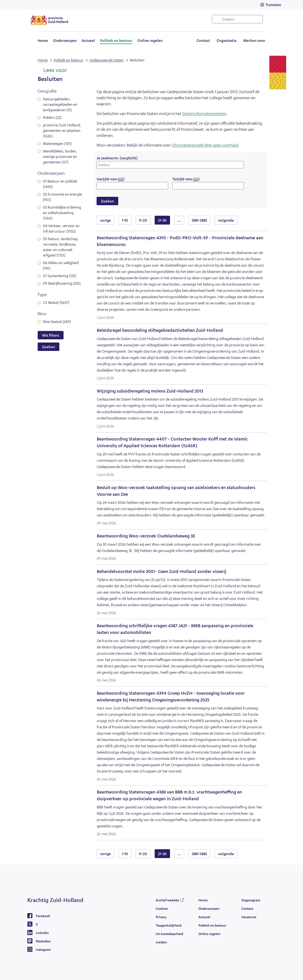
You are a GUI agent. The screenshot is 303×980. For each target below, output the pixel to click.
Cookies (162, 908)
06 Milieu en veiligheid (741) (61, 265)
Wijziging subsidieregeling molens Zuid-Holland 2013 (150, 391)
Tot (186, 179)
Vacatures (249, 917)
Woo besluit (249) (57, 321)
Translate (273, 5)
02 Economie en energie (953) (62, 197)
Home (43, 40)
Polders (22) (52, 117)
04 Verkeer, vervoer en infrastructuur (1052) (61, 228)
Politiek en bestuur (116, 40)
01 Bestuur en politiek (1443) (60, 184)
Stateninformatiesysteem (204, 113)
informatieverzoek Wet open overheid (205, 145)
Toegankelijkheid (169, 925)
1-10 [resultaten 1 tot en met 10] (125, 220)
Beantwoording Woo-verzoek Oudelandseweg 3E (146, 536)
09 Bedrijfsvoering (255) (62, 283)
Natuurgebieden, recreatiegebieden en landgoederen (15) (60, 104)
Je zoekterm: (117, 158)
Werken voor (254, 40)
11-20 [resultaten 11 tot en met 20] (143, 220)
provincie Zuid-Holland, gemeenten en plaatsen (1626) (62, 130)
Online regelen (150, 40)
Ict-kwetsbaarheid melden (169, 938)
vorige (107, 220)
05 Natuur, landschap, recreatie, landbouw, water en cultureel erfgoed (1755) (61, 247)
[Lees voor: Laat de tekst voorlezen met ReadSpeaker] (52, 70)
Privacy (161, 917)
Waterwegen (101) (57, 143)
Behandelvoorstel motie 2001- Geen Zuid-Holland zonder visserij (162, 571)
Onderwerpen (65, 40)
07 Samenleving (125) (60, 276)
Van (111, 179)
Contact (203, 40)
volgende (228, 220)
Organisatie (227, 40)
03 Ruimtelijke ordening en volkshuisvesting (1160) (62, 213)
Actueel (88, 40)
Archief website (167, 900)
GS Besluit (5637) (56, 302)
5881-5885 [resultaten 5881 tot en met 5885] (199, 220)
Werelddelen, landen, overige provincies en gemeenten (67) (60, 156)
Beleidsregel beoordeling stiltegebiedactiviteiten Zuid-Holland (160, 330)
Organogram (251, 900)
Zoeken (49, 347)
